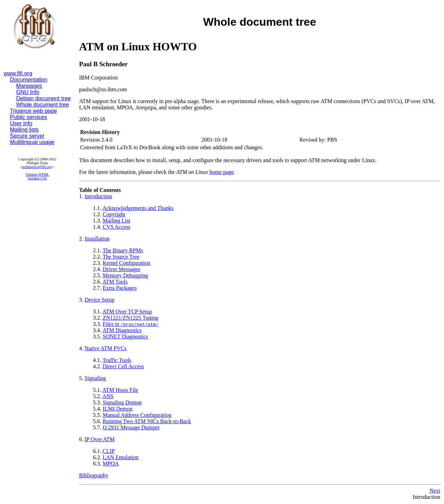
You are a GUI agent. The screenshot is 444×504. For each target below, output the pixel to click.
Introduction (98, 196)
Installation (97, 239)
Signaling (95, 378)
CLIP (109, 451)
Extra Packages (120, 288)
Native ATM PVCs (106, 348)
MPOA (111, 464)
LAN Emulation (121, 457)
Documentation (29, 80)
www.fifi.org (18, 73)
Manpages (29, 86)
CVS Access (117, 227)
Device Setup (100, 300)
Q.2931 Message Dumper (131, 427)
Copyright (114, 214)
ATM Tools (115, 282)
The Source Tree (121, 257)
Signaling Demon (122, 402)
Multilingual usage (32, 142)
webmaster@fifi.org (37, 167)
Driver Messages (121, 269)
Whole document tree (43, 105)
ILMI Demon (118, 409)
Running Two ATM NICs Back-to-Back (147, 421)
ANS (108, 396)
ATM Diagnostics (122, 330)
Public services (29, 117)
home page (222, 172)
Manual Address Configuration (137, 415)
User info (21, 123)
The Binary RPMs (123, 250)
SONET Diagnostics (125, 337)
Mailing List (117, 221)
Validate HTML (37, 174)
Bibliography (94, 475)
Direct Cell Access (123, 366)
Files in (131, 324)
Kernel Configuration (126, 263)
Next (435, 491)
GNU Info (28, 92)
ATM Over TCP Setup (127, 312)
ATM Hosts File (120, 390)
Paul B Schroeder (103, 64)
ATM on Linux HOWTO (138, 47)
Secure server (27, 136)
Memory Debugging (125, 275)
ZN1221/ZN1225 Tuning (130, 318)
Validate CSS (37, 178)
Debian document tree (44, 98)
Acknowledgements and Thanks (138, 208)
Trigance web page (34, 111)
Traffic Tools (117, 360)
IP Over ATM (100, 439)
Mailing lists (24, 130)
